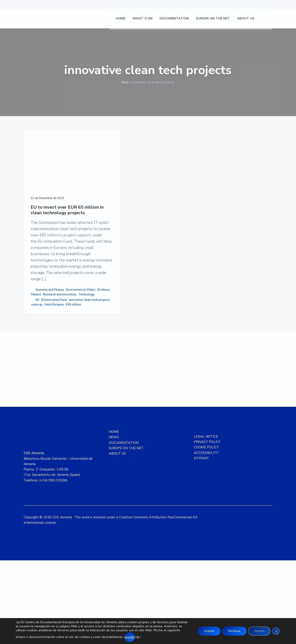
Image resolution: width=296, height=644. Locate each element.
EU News (37, 353)
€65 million (39, 386)
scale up (38, 381)
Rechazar (230, 631)
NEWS (114, 521)
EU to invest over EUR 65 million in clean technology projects (49, 190)
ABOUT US (117, 537)
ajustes (157, 637)
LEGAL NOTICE (206, 520)
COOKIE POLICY (206, 531)
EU (38, 367)
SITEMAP (201, 542)
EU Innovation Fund (54, 367)
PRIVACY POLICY (207, 525)
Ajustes (258, 631)
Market (50, 353)
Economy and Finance (50, 343)
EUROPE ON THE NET (126, 532)
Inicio (125, 82)
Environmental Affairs (46, 348)
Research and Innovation (48, 358)
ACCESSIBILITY (206, 536)
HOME (114, 515)
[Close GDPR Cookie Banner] (275, 631)
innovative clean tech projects (46, 374)
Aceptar (203, 631)
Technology (39, 362)
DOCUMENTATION (124, 526)
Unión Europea (55, 381)
